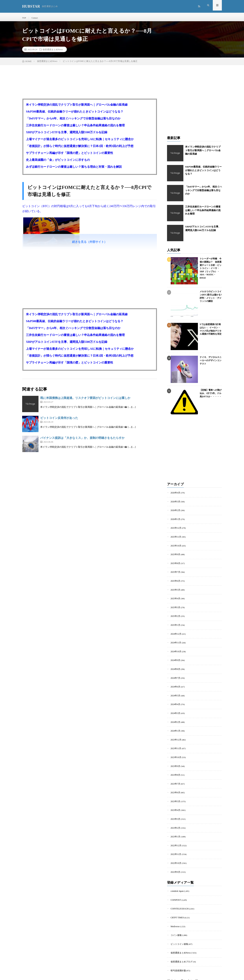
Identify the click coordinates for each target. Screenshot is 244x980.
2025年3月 (175, 604)
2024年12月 (175, 629)
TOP (24, 18)
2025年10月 (175, 545)
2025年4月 (175, 596)
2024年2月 (175, 712)
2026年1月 (175, 520)
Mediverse (174, 906)
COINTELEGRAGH (178, 890)
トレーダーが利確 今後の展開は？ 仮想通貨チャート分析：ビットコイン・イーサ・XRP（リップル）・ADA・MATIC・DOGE (211, 267)
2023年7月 (175, 771)
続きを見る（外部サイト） (90, 244)
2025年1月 (175, 621)
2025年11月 (175, 537)
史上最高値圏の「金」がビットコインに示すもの (58, 162)
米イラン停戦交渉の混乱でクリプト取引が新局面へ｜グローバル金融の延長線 (77, 107)
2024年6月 (175, 679)
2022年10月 (175, 846)
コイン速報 (175, 915)
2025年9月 (175, 554)
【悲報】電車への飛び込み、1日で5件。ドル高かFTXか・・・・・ (210, 395)
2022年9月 (175, 854)
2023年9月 (175, 754)
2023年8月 (175, 762)
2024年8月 (175, 662)
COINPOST (175, 881)
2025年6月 (175, 579)
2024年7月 (175, 671)
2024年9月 (175, 654)
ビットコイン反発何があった (59, 420)
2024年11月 (175, 637)
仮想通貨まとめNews (53, 52)
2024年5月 (175, 687)
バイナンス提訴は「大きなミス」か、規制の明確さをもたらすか (82, 440)
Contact (34, 18)
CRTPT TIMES (176, 898)
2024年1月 (175, 721)
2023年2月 (175, 813)
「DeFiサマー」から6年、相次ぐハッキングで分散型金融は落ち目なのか (73, 121)
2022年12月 (175, 829)
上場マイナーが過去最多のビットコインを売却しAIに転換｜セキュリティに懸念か (80, 142)
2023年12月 (175, 729)
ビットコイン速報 (178, 923)
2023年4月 (175, 796)
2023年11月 (175, 737)
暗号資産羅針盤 (177, 948)
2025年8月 (175, 562)
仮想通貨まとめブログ (180, 940)
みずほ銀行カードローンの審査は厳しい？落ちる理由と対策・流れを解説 (74, 169)
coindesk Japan (176, 873)
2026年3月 (175, 504)
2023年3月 (175, 804)
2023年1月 (175, 821)
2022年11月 (175, 838)
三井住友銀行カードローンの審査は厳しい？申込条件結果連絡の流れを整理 (75, 128)
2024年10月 (175, 646)
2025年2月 (175, 612)
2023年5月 (175, 788)
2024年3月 (175, 704)
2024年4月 (175, 696)
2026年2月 (175, 512)
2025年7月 (175, 570)
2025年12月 (175, 529)
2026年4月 (175, 495)
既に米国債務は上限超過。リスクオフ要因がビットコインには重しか (85, 400)
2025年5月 (175, 587)
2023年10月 (175, 746)
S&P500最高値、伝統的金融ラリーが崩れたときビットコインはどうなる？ (75, 114)
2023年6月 (175, 779)
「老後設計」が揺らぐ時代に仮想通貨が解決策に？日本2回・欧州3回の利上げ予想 (80, 149)
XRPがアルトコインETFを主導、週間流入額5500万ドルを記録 (67, 135)
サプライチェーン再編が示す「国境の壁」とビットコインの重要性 (70, 155)
